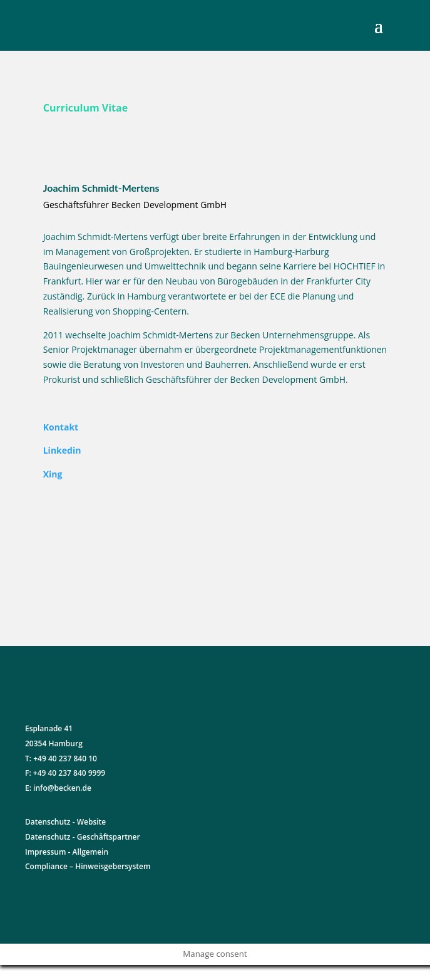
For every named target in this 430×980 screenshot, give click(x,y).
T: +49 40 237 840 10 (61, 758)
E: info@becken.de (58, 788)
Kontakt (61, 427)
